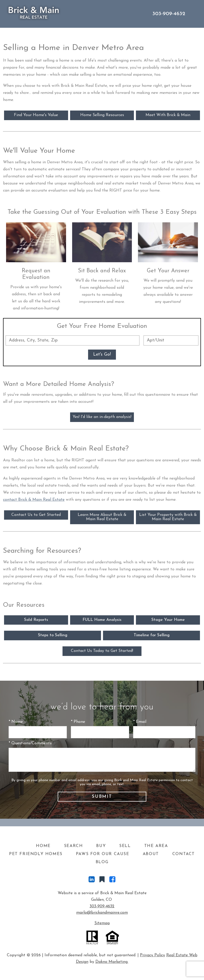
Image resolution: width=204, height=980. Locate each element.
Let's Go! (102, 354)
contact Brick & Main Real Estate (34, 500)
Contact (184, 854)
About (151, 854)
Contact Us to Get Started (36, 515)
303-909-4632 (102, 906)
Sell (125, 846)
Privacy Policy (152, 955)
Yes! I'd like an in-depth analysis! (102, 417)
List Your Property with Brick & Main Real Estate (168, 517)
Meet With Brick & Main (168, 115)
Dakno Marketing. (112, 962)
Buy (101, 846)
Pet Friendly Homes (36, 854)
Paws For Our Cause (103, 854)
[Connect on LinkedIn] (92, 881)
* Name (16, 722)
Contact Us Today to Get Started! (102, 651)
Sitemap (102, 923)
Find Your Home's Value (36, 115)
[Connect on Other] (102, 881)
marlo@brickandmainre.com (102, 913)
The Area (156, 846)
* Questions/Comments (30, 743)
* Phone (78, 722)
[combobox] (73, 340)
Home (43, 846)
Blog (102, 862)
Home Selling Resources (102, 115)
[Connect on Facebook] (112, 881)
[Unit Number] (171, 340)
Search (74, 846)
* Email (140, 722)
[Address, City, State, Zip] (73, 340)
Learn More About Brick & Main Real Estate (102, 517)
